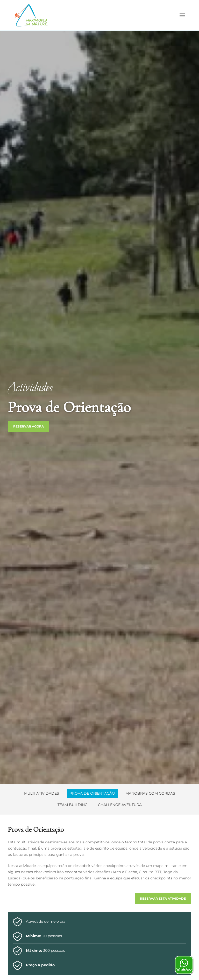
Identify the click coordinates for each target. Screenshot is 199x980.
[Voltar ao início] (31, 15)
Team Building (73, 805)
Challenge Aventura (120, 805)
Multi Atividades (42, 793)
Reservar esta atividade (163, 898)
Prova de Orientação (92, 793)
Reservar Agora (29, 426)
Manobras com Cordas (150, 793)
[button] (182, 15)
